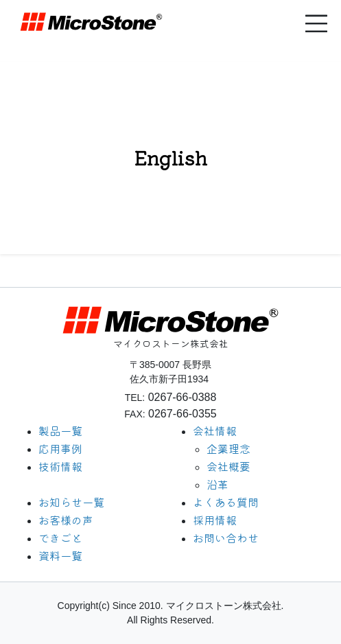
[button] (316, 24)
